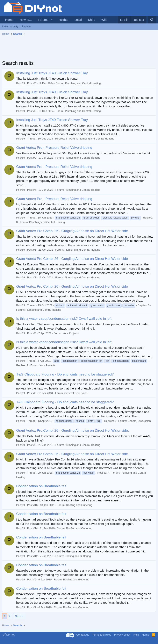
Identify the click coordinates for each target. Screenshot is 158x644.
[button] (52, 20)
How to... (26, 20)
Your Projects (71, 333)
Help (136, 635)
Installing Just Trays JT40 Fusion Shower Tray (52, 73)
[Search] (152, 20)
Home (9, 20)
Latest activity (10, 26)
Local (78, 20)
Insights (63, 20)
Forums (43, 20)
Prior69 (21, 83)
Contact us (83, 635)
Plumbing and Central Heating (83, 83)
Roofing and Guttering (79, 505)
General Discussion (76, 393)
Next (18, 616)
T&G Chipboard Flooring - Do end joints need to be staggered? (65, 374)
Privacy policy (122, 635)
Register (27, 26)
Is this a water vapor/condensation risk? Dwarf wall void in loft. (64, 319)
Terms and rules (102, 635)
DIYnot (9, 635)
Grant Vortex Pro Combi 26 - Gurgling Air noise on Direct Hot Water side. (73, 431)
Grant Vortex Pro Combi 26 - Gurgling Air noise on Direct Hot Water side (72, 231)
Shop (91, 20)
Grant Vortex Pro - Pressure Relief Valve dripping (54, 148)
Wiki (104, 20)
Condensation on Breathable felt (41, 486)
